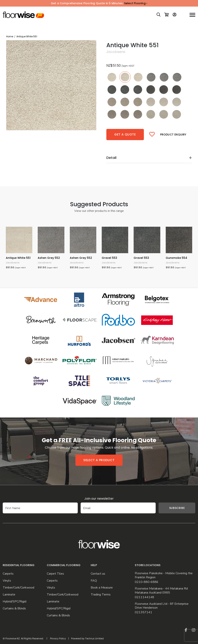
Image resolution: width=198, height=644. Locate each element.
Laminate (9, 595)
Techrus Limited (94, 638)
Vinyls (7, 581)
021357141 (143, 612)
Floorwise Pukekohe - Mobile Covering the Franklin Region (164, 575)
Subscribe (171, 508)
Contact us (98, 574)
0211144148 (144, 597)
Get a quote (125, 134)
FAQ (94, 581)
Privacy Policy (58, 638)
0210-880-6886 (147, 582)
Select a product (99, 460)
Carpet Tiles (55, 574)
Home (10, 36)
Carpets (8, 574)
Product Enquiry (173, 135)
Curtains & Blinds (14, 609)
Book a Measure (102, 588)
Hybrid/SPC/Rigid (15, 602)
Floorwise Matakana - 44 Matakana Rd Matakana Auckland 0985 (161, 591)
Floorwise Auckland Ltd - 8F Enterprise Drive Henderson (162, 606)
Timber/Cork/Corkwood (18, 588)
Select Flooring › (136, 3)
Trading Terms (101, 595)
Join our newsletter (99, 499)
